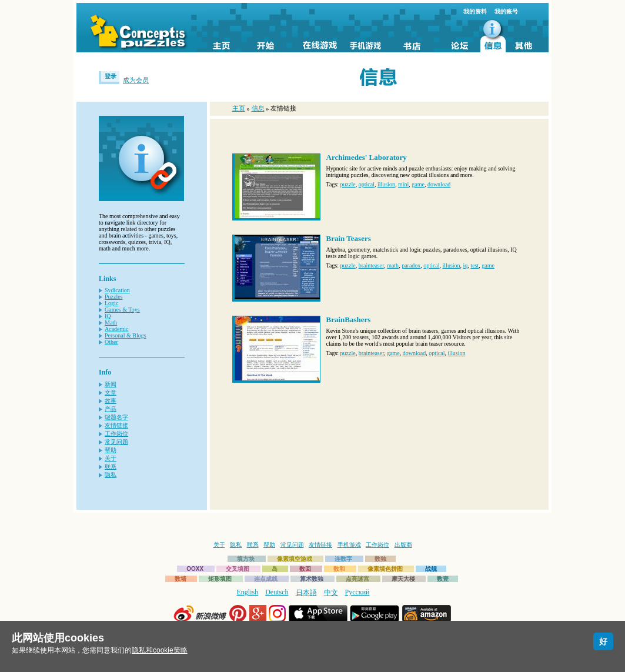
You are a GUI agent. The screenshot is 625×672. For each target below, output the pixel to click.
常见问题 (116, 442)
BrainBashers (349, 320)
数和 (339, 569)
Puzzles (114, 297)
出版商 (403, 545)
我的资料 (475, 11)
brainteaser (371, 265)
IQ (108, 316)
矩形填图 (220, 579)
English (248, 592)
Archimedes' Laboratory (367, 157)
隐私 (111, 475)
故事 (111, 401)
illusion (386, 184)
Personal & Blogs (126, 335)
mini (403, 184)
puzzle (348, 184)
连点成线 (266, 579)
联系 (111, 467)
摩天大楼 (403, 579)
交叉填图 (238, 569)
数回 (305, 569)
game (418, 184)
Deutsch (277, 592)
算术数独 (312, 579)
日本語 (306, 593)
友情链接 (116, 425)
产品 (111, 409)
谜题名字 (116, 417)
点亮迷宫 (357, 579)
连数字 (343, 559)
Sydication (117, 290)
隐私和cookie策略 (160, 650)
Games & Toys (122, 310)
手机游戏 (349, 545)
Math (111, 322)
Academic (117, 329)
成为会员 (136, 80)
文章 (111, 392)
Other (111, 342)
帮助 (111, 450)
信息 (258, 108)
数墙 (181, 579)
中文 (331, 593)
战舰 (431, 569)
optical (367, 184)
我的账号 (506, 11)
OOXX (195, 569)
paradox (411, 265)
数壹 (443, 579)
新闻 (111, 384)
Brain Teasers (349, 238)
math (393, 265)
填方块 (246, 559)
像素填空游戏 (295, 559)
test (474, 265)
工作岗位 (116, 434)
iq (466, 265)
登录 (111, 76)
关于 (111, 458)
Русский (357, 592)
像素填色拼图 (385, 569)
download (439, 184)
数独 (380, 559)
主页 (239, 108)
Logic (111, 303)
